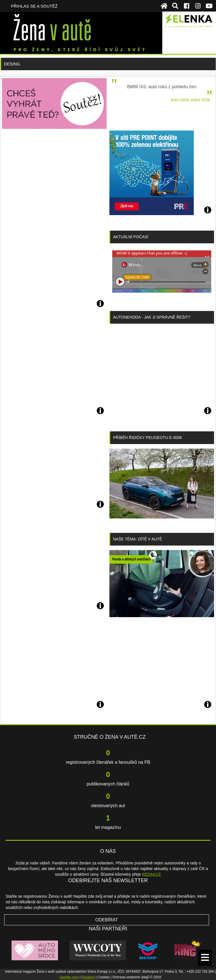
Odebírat (107, 920)
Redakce (88, 977)
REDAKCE (152, 874)
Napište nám (69, 977)
